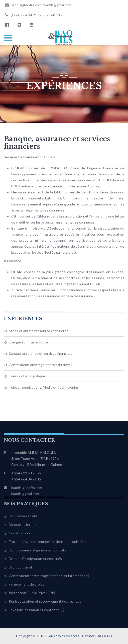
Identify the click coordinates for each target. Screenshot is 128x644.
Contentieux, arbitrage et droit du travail (40, 365)
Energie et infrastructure (28, 342)
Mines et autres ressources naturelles (39, 331)
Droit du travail (20, 567)
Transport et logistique (27, 376)
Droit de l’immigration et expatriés (35, 559)
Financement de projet (26, 584)
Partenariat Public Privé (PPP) (32, 593)
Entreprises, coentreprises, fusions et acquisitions (48, 542)
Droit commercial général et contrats (37, 550)
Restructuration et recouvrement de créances (45, 601)
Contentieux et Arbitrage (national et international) (49, 576)
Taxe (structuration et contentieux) (37, 610)
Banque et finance (23, 524)
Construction (19, 533)
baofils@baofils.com (27, 488)
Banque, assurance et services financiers (41, 353)
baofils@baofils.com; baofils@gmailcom (37, 5)
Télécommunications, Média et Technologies (44, 387)
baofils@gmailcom (25, 494)
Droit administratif (23, 516)
